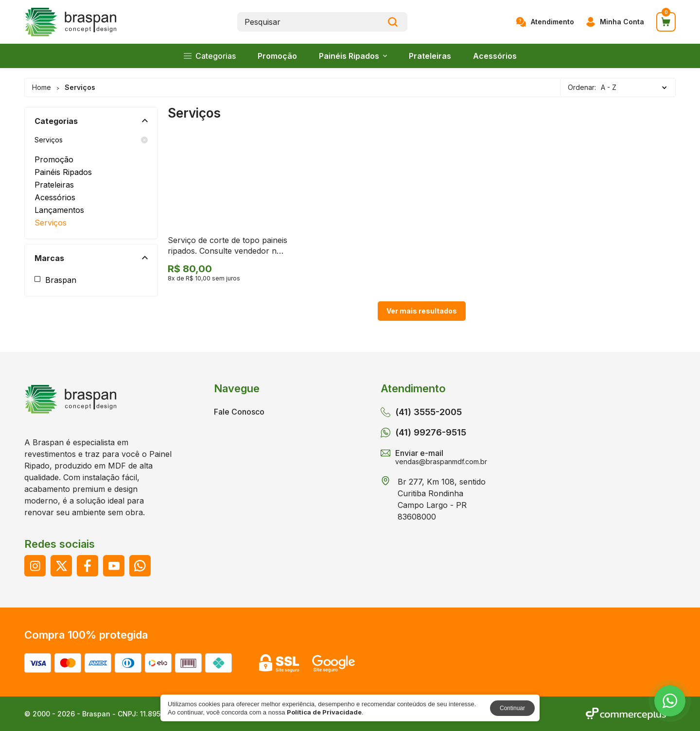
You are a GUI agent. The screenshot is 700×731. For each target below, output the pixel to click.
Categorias (210, 56)
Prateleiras (430, 56)
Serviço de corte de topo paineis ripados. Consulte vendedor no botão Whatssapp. (227, 251)
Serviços (91, 140)
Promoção (277, 56)
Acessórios (495, 56)
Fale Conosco (239, 412)
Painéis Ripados (353, 56)
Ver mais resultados (422, 311)
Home (42, 87)
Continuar (512, 708)
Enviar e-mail (434, 456)
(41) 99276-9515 (423, 433)
